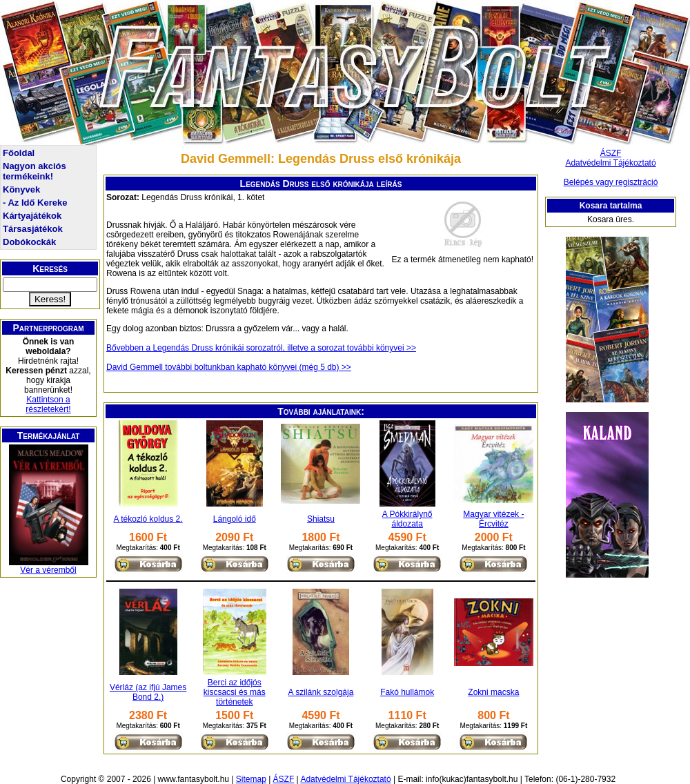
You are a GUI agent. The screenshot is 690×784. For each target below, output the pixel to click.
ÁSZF (611, 153)
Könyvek (21, 189)
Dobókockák (29, 242)
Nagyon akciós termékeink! (34, 171)
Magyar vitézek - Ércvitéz (493, 519)
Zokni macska (493, 692)
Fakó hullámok (407, 692)
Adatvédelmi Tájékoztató (610, 163)
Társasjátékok (33, 229)
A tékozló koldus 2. (148, 519)
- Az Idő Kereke (35, 203)
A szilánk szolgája (321, 692)
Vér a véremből (48, 570)
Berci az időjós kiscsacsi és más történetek (235, 692)
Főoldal (19, 153)
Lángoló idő (235, 519)
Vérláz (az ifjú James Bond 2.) (148, 692)
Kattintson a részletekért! (48, 404)
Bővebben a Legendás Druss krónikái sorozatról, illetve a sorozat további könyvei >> (261, 348)
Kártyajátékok (32, 216)
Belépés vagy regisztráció (611, 182)
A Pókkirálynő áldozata (407, 519)
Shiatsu (321, 519)
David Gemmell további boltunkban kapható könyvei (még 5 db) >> (229, 367)
